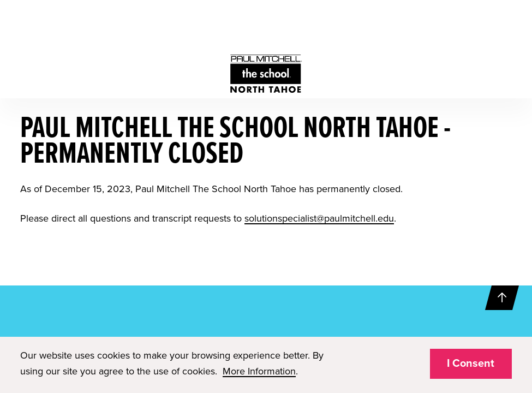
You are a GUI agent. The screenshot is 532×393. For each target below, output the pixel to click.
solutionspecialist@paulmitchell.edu (319, 218)
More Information (259, 371)
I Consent (471, 364)
